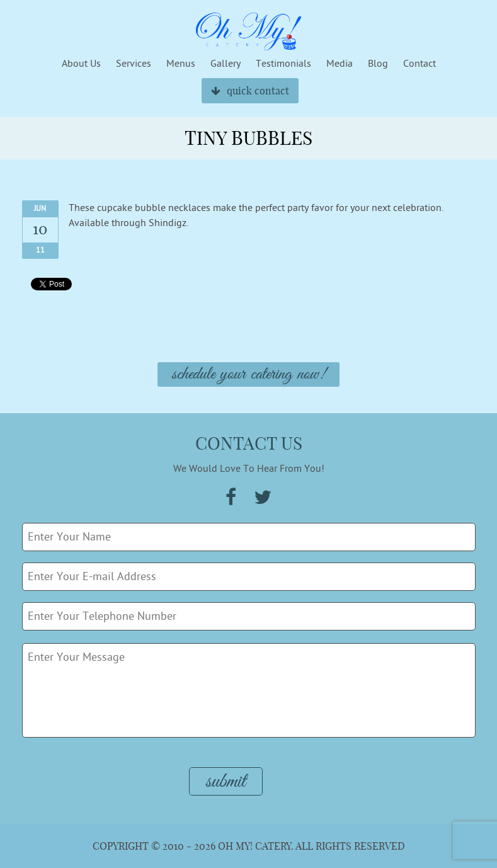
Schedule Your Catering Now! (248, 374)
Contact (420, 64)
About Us (81, 64)
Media (340, 64)
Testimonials (283, 64)
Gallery (226, 64)
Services (134, 64)
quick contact (250, 91)
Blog (378, 64)
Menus (181, 64)
